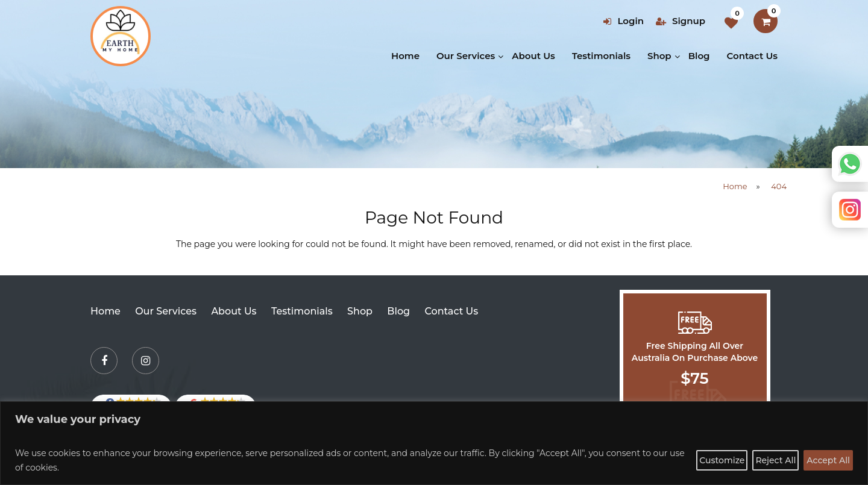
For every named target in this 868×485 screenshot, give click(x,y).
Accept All (828, 460)
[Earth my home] (121, 36)
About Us (533, 56)
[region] (434, 443)
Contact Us (753, 56)
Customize (722, 460)
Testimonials (601, 56)
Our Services (466, 56)
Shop (659, 56)
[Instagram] (146, 361)
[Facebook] (104, 361)
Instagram (850, 210)
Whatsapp (850, 164)
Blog (699, 56)
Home (405, 56)
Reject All (775, 460)
